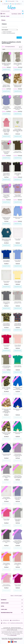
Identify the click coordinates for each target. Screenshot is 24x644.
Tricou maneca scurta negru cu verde (18, 174)
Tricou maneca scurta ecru (6, 282)
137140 (3, 639)
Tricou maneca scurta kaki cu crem (18, 152)
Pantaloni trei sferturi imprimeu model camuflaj (6, 433)
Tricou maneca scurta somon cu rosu (18, 564)
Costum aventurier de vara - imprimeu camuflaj (6, 388)
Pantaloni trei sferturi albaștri (18, 410)
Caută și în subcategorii (7, 32)
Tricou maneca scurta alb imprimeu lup (6, 498)
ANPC (6, 639)
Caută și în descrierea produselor (8, 33)
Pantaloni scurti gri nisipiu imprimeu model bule (6, 218)
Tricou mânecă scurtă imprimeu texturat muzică (18, 324)
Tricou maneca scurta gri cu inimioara (6, 152)
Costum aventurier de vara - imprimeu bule (18, 64)
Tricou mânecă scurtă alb (18, 239)
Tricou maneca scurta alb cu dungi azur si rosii (18, 455)
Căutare (8, 16)
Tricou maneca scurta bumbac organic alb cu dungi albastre (6, 108)
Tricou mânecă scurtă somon (18, 346)
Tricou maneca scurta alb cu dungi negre (6, 477)
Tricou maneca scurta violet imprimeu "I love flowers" (6, 196)
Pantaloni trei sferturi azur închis (18, 218)
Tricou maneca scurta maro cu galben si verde (6, 174)
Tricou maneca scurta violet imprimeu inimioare (18, 196)
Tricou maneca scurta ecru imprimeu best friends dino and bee (18, 130)
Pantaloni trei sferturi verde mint (18, 433)
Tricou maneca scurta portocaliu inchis (6, 564)
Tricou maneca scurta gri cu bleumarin (18, 520)
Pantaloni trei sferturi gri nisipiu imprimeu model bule (6, 64)
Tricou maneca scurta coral (6, 519)
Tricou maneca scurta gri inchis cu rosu (6, 542)
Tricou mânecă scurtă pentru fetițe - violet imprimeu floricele (18, 542)
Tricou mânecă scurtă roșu (6, 346)
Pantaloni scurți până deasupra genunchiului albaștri (18, 388)
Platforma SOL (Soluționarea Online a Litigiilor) (15, 640)
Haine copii (3, 16)
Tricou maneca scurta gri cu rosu (18, 302)
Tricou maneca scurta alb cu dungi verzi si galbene (18, 477)
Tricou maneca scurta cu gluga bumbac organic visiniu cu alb (6, 130)
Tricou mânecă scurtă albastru (6, 261)
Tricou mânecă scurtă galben (18, 282)
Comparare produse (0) (11, 47)
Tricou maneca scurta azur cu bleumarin (18, 498)
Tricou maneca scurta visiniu (18, 585)
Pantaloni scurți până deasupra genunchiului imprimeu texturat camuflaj (6, 411)
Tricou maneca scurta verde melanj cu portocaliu (6, 367)
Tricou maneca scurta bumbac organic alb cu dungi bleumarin (18, 108)
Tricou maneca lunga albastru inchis (6, 455)
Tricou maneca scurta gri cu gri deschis (6, 303)
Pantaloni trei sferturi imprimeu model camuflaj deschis (18, 86)
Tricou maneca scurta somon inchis (6, 585)
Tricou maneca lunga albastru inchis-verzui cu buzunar (6, 240)
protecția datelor (14, 635)
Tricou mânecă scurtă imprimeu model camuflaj (6, 324)
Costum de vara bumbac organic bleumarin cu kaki (6, 86)
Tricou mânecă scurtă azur (18, 261)
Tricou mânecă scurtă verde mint (18, 366)
